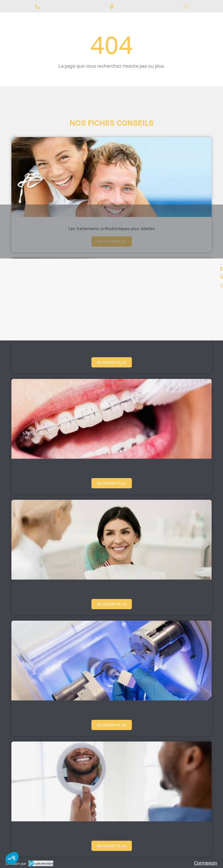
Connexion (206, 863)
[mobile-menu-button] (186, 6)
